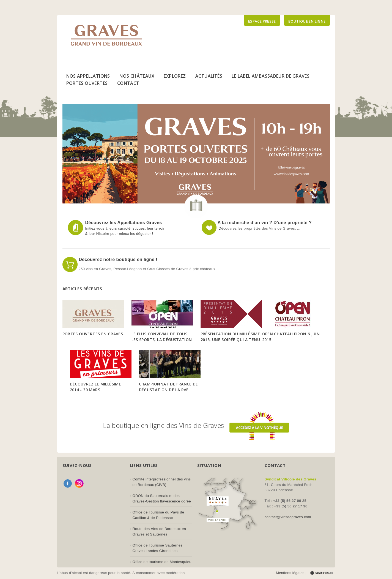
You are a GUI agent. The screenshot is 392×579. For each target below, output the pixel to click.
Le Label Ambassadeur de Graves (271, 76)
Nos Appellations (88, 76)
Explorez (175, 76)
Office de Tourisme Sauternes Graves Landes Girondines (158, 548)
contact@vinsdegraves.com (288, 517)
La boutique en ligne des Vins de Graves (196, 425)
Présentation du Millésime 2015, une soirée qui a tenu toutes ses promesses (230, 340)
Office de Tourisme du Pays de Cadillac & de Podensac (158, 515)
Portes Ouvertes (87, 83)
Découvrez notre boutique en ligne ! (118, 259)
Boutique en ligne (307, 21)
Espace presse (262, 21)
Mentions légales (290, 573)
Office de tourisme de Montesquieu (162, 562)
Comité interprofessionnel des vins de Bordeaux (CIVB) (162, 482)
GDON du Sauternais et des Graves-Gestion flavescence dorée (162, 498)
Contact (128, 83)
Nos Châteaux (137, 76)
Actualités (209, 76)
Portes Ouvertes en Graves (93, 334)
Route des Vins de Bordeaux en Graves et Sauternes (159, 532)
